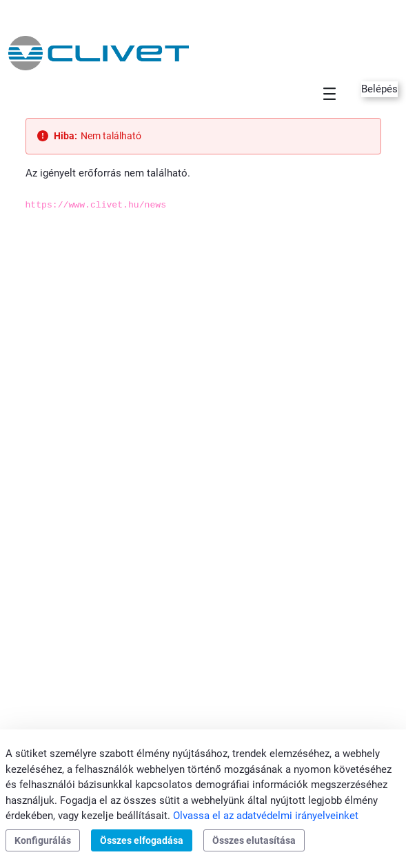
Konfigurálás (43, 840)
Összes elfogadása (142, 840)
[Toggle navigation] (329, 93)
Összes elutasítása (254, 840)
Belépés (379, 89)
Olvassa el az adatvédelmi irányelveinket (266, 816)
